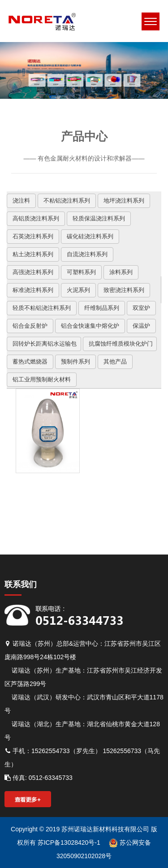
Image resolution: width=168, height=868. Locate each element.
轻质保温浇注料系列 (99, 218)
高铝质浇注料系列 (36, 218)
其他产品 (115, 362)
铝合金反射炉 (30, 326)
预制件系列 (75, 362)
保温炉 (141, 326)
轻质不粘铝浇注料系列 (42, 308)
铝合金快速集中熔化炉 (90, 326)
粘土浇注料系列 (33, 254)
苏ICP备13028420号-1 (68, 843)
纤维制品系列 (102, 308)
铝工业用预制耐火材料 (42, 379)
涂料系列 (121, 272)
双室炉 (141, 308)
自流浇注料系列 (87, 254)
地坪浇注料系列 (124, 201)
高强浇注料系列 (33, 272)
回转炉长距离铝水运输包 (45, 344)
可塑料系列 (81, 272)
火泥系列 (78, 290)
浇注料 (21, 201)
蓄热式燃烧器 (30, 362)
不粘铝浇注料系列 (67, 201)
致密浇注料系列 (124, 290)
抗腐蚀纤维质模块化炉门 (121, 344)
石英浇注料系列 (33, 236)
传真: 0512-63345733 (39, 778)
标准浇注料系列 (33, 290)
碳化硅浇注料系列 (90, 236)
